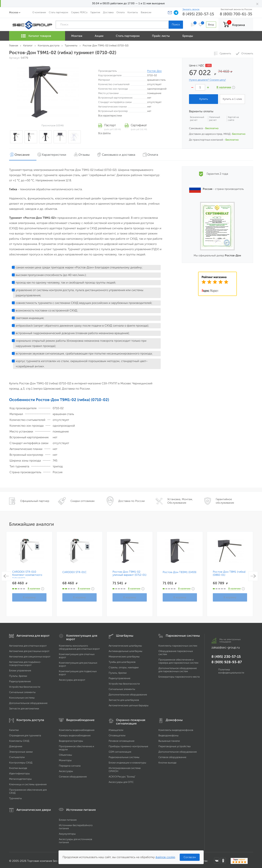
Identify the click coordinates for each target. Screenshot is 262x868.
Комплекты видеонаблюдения (77, 728)
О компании (39, 12)
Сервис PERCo (79, 12)
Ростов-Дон (154, 71)
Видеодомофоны (168, 734)
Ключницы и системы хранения (28, 783)
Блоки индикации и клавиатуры (127, 761)
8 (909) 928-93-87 (227, 660)
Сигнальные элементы (22, 690)
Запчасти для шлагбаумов (124, 698)
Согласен (190, 857)
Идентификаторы (19, 772)
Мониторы (65, 759)
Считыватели (17, 755)
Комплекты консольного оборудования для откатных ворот (79, 645)
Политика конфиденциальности (231, 669)
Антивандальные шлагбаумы (125, 649)
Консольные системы (22, 696)
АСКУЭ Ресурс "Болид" (122, 775)
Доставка (108, 12)
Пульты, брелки (18, 674)
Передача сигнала (70, 764)
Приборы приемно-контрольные (128, 745)
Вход (210, 25)
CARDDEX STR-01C (74, 571)
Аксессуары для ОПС (121, 780)
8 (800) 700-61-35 (236, 14)
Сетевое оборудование (73, 775)
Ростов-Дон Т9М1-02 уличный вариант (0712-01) (129, 572)
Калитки (14, 728)
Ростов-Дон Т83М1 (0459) (180, 571)
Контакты (133, 12)
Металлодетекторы (20, 777)
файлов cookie (165, 857)
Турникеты (15, 797)
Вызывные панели (169, 739)
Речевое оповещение (122, 739)
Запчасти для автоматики (24, 707)
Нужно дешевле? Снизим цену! (207, 80)
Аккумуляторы (67, 832)
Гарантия (95, 12)
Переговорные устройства (174, 745)
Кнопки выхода (18, 766)
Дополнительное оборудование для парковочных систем (178, 668)
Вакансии (146, 12)
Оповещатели (117, 734)
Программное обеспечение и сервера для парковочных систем (178, 659)
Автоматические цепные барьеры (129, 704)
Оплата (120, 12)
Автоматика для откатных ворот (28, 644)
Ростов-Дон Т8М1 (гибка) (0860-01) (229, 572)
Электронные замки (21, 750)
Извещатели (116, 728)
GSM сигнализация (120, 750)
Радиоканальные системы (124, 755)
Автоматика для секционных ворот (30, 655)
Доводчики (16, 745)
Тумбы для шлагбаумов (122, 660)
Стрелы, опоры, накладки (124, 666)
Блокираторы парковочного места (179, 675)
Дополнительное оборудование (28, 701)
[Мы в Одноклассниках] (223, 859)
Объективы (65, 753)
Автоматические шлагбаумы (125, 644)
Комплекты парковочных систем (178, 644)
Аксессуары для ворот (72, 678)
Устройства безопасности (25, 685)
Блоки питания (68, 818)
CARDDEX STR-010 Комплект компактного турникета (27, 573)
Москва (14, 12)
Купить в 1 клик (232, 99)
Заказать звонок (191, 9)
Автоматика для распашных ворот (29, 649)
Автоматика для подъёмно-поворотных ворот (25, 662)
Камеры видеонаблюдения (75, 734)
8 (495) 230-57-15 (198, 14)
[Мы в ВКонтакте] (217, 859)
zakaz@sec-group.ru (226, 646)
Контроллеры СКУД (21, 761)
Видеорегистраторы (71, 739)
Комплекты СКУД (19, 739)
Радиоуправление (20, 680)
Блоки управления (20, 669)
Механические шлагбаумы (124, 655)
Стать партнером (58, 12)
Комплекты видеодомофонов (176, 728)
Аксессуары (66, 769)
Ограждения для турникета (25, 734)
